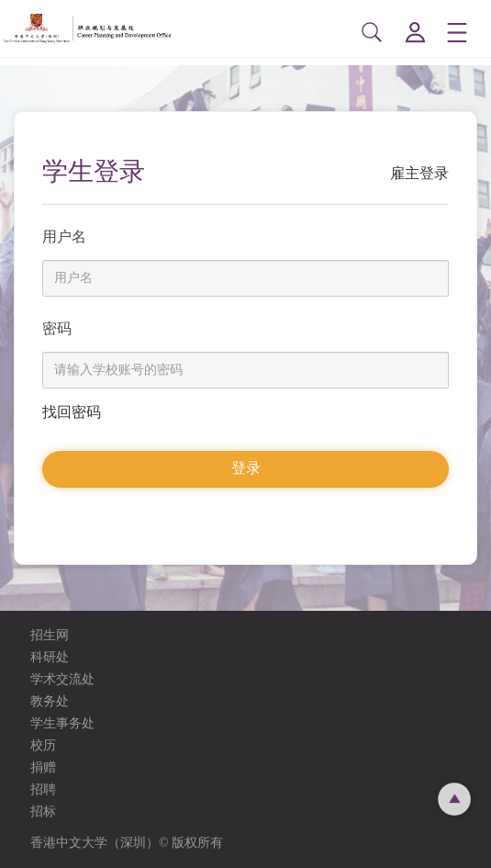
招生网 (50, 635)
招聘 (43, 789)
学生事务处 (62, 723)
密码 (57, 328)
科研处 (50, 657)
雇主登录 (419, 173)
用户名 (64, 237)
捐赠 (43, 767)
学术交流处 (62, 679)
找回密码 (72, 412)
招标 (43, 812)
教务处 (50, 701)
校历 (43, 745)
